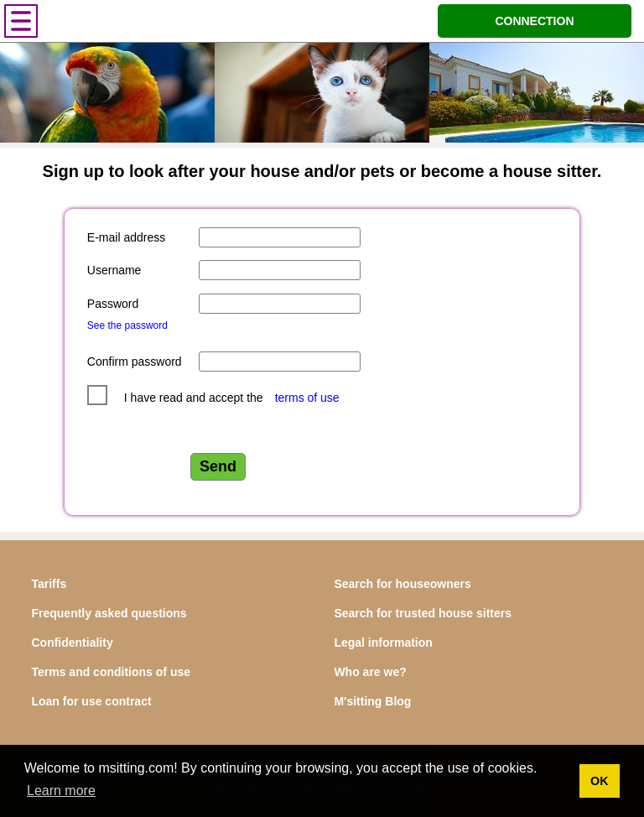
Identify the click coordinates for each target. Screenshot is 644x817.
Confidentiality (72, 643)
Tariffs (49, 584)
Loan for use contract (91, 701)
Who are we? (370, 672)
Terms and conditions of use (111, 672)
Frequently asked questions (109, 613)
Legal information (383, 643)
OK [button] (600, 781)
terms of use (307, 398)
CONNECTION (534, 21)
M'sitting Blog (372, 701)
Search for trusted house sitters (423, 613)
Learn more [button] (61, 791)
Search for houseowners (402, 584)
